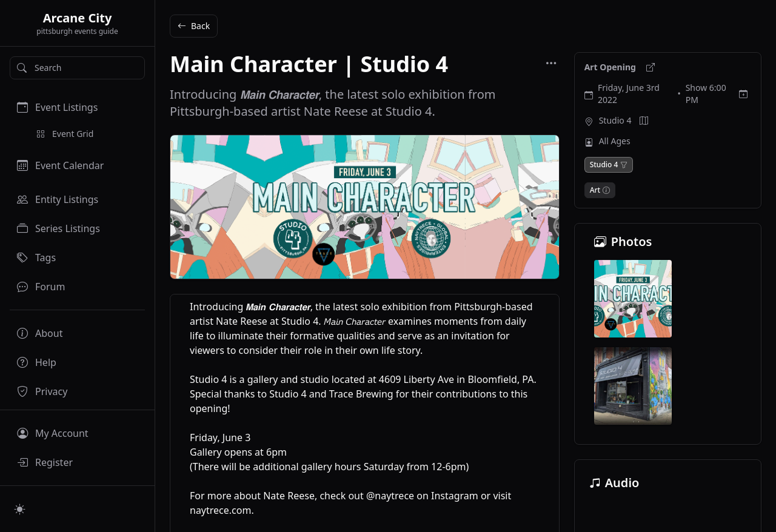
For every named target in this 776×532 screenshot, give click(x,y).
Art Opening (611, 67)
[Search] (77, 68)
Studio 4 (615, 120)
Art (595, 190)
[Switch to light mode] (20, 509)
